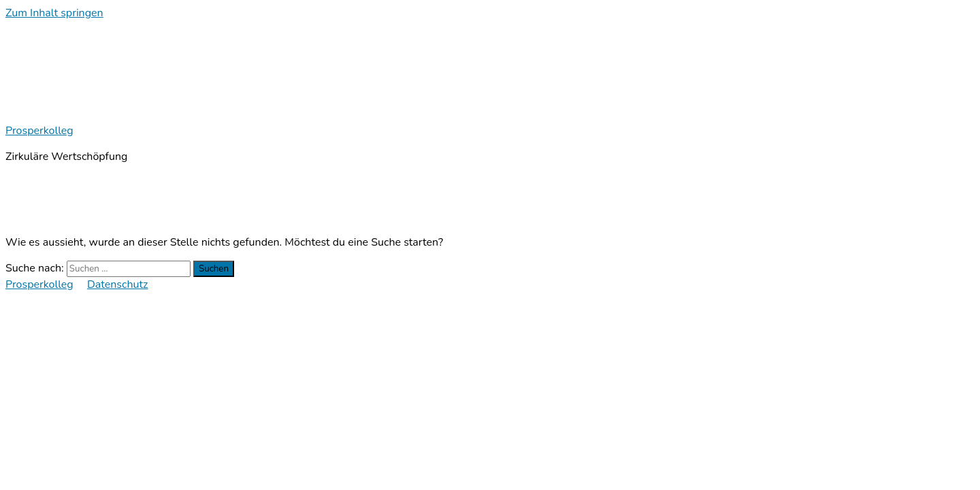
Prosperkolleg (39, 131)
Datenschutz (118, 284)
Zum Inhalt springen (54, 13)
